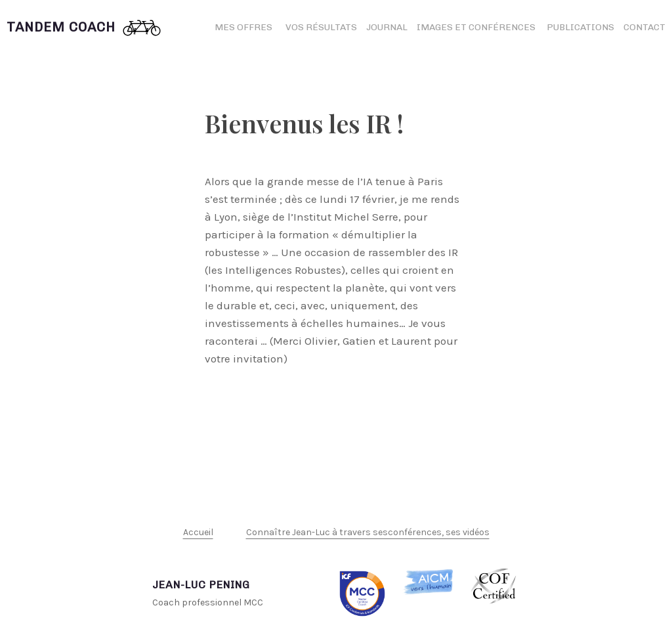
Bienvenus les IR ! (304, 123)
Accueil (198, 532)
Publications (580, 27)
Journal (387, 27)
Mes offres (243, 27)
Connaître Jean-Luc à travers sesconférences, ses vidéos (368, 532)
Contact (644, 27)
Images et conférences (477, 27)
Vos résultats (321, 27)
